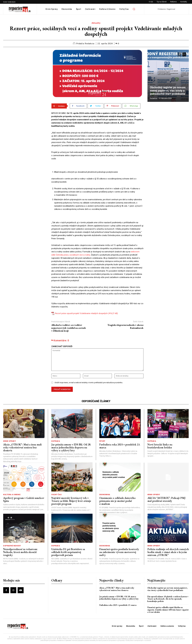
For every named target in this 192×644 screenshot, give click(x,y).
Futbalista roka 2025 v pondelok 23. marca (120, 446)
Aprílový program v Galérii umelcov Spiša (24, 499)
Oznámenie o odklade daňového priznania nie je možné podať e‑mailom (117, 501)
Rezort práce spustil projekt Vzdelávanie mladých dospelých (81, 313)
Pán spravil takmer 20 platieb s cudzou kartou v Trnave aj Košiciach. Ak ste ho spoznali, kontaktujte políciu (168, 599)
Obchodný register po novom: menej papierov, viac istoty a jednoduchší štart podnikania (168, 91)
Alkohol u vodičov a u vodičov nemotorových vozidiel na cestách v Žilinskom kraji (69, 328)
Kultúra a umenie (12, 495)
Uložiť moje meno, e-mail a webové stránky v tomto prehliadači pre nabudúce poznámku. (89, 383)
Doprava (56, 441)
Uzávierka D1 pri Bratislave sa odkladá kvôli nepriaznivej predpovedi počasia (68, 552)
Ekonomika (105, 495)
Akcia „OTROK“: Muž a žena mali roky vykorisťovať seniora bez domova (22, 447)
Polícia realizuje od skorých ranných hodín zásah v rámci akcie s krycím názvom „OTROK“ (168, 552)
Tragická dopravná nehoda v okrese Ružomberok (125, 326)
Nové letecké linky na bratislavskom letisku (160, 446)
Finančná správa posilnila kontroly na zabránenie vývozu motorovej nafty (119, 552)
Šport (102, 441)
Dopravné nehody (12, 546)
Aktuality (96, 23)
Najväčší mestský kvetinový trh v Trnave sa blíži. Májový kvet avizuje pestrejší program (71, 501)
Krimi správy (10, 441)
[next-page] (184, 54)
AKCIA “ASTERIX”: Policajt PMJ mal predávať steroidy (166, 499)
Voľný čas (56, 495)
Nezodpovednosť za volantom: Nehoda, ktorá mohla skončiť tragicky (20, 552)
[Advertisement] (25, 66)
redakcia (90, 44)
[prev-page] (179, 54)
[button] (134, 9)
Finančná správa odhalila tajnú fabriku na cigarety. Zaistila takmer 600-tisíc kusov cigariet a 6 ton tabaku (168, 610)
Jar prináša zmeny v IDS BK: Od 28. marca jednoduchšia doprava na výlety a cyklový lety (71, 447)
